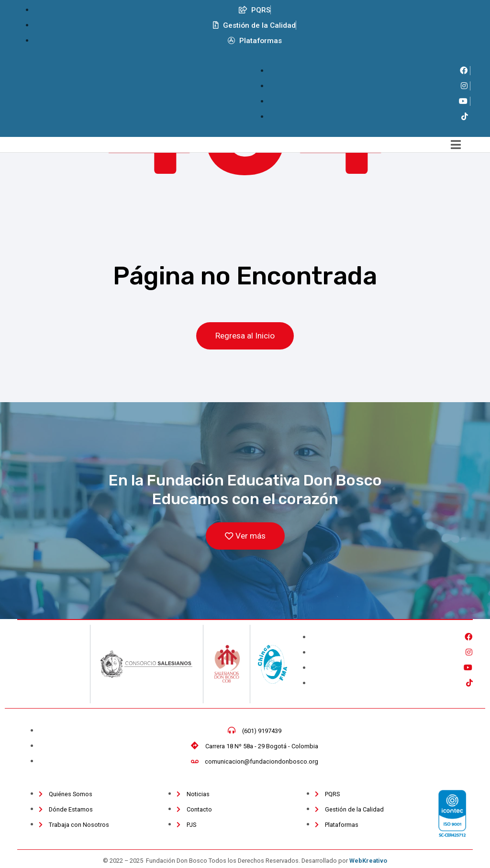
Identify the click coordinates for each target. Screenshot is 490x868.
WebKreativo (368, 862)
